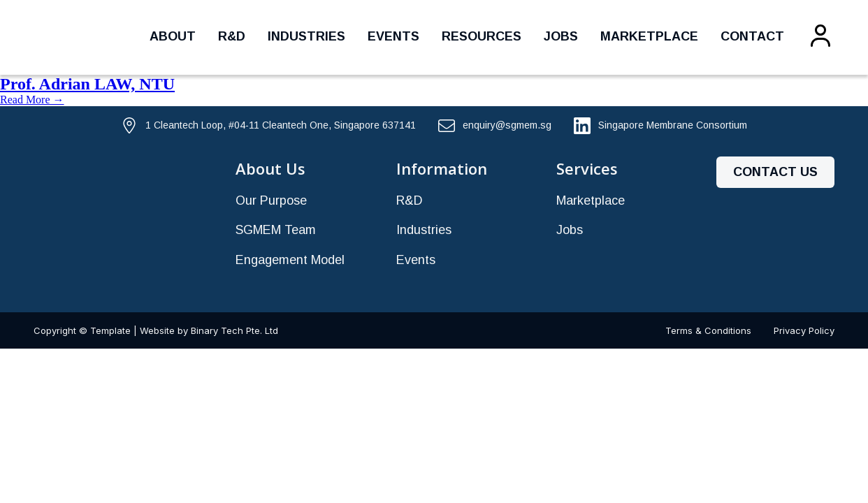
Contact (752, 36)
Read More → (32, 100)
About (173, 36)
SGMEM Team (276, 230)
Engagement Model (290, 260)
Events (393, 36)
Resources (482, 36)
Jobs (561, 36)
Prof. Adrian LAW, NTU (87, 84)
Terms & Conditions (708, 330)
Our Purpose (271, 201)
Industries (306, 36)
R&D (232, 36)
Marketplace (649, 36)
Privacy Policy (804, 330)
